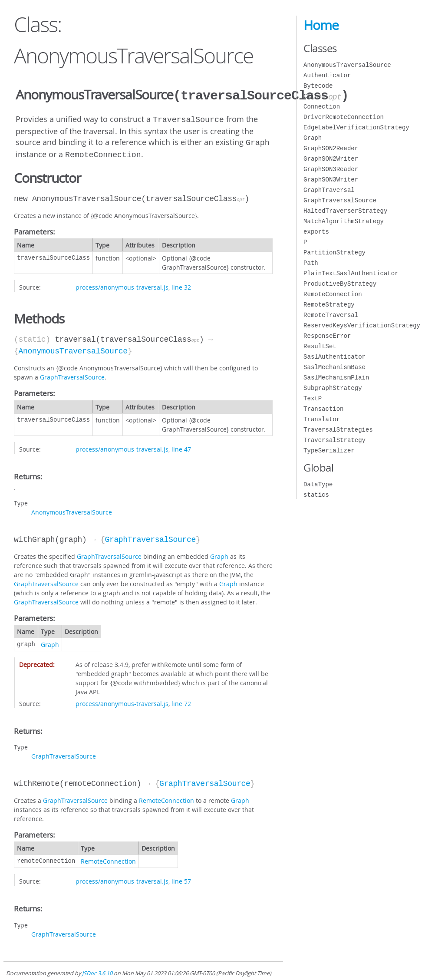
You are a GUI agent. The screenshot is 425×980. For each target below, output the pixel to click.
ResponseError (327, 336)
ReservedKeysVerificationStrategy (362, 325)
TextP (313, 398)
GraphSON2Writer (331, 159)
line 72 (181, 700)
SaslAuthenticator (334, 357)
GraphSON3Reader (331, 169)
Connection (322, 107)
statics (316, 495)
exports (316, 232)
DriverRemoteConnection (344, 117)
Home (321, 25)
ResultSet (320, 346)
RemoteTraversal (331, 315)
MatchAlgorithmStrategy (344, 221)
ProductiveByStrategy (340, 284)
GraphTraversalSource (72, 374)
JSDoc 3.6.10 (97, 970)
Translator (322, 419)
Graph (219, 553)
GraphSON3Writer (331, 180)
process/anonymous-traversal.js (122, 284)
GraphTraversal (329, 190)
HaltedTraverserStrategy (345, 211)
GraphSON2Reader (331, 148)
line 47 (181, 446)
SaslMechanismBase (334, 367)
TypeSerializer (329, 450)
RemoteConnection (166, 797)
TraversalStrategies (338, 430)
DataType (318, 484)
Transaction (323, 409)
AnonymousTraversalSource (73, 348)
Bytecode (318, 86)
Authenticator (327, 75)
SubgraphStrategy (333, 388)
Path (311, 263)
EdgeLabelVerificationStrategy (356, 127)
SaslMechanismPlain (336, 378)
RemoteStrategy (329, 305)
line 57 (181, 878)
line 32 (181, 284)
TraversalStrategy (334, 440)
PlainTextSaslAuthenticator (351, 273)
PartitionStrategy (334, 252)
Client (314, 96)
